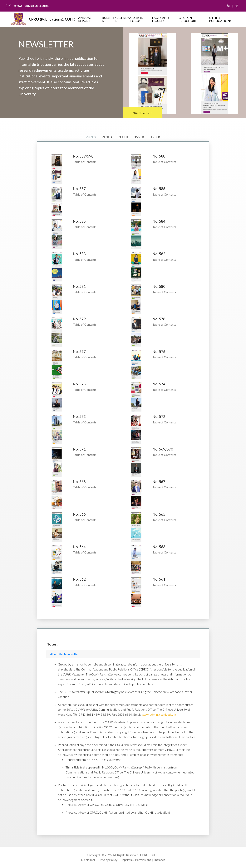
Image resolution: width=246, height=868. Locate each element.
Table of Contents (85, 162)
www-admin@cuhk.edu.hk (159, 714)
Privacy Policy (108, 860)
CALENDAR (123, 19)
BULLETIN (108, 19)
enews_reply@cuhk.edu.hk (31, 5)
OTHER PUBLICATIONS (220, 19)
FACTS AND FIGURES (160, 19)
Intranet (160, 860)
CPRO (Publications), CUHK (52, 19)
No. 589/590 (142, 113)
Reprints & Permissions (136, 860)
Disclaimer (88, 860)
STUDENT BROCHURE (188, 19)
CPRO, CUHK (149, 855)
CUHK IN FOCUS (137, 19)
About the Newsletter (65, 654)
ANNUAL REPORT (85, 19)
